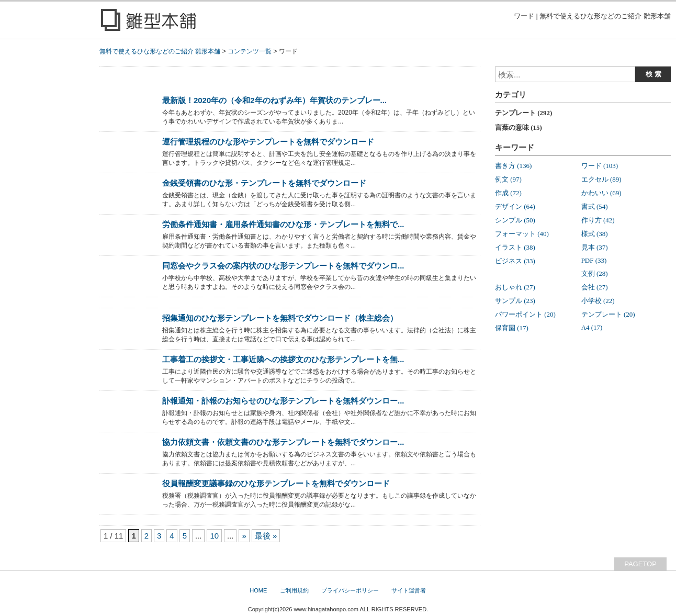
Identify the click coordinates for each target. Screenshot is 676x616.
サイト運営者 (409, 590)
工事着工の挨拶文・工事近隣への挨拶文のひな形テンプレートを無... (283, 359)
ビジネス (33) (515, 261)
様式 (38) (595, 234)
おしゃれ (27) (515, 287)
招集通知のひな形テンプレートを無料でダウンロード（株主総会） (280, 318)
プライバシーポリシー (350, 590)
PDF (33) (594, 260)
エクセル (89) (601, 179)
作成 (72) (508, 193)
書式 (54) (595, 206)
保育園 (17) (512, 328)
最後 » (266, 536)
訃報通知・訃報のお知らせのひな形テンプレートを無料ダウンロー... (283, 401)
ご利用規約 (294, 590)
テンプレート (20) (608, 314)
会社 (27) (595, 287)
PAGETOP (640, 564)
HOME (258, 590)
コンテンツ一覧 (250, 51)
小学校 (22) (598, 301)
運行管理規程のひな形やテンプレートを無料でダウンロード (268, 142)
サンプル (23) (515, 301)
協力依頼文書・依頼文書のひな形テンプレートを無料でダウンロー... (283, 442)
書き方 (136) (513, 166)
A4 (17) (592, 327)
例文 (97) (508, 179)
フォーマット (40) (522, 234)
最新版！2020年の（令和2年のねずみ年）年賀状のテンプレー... (274, 100)
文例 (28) (595, 273)
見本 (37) (595, 247)
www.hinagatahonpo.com (326, 609)
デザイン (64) (515, 206)
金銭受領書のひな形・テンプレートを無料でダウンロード (264, 183)
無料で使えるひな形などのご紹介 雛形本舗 (160, 51)
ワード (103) (600, 166)
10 (214, 536)
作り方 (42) (598, 220)
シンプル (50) (515, 220)
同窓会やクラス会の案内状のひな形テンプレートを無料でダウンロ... (283, 266)
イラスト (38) (515, 247)
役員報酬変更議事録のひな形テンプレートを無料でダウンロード (276, 483)
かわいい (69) (601, 193)
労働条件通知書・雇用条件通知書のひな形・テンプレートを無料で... (283, 224)
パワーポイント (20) (525, 314)
